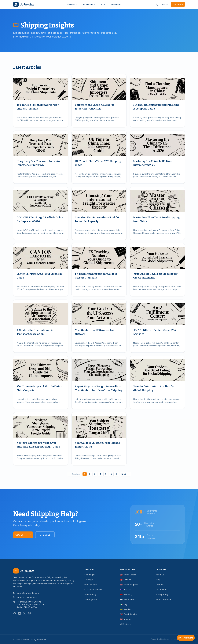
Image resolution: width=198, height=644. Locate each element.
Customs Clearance (93, 589)
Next (125, 474)
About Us (160, 575)
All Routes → (126, 624)
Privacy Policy (162, 594)
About (103, 4)
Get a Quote (23, 535)
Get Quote (178, 4)
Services (72, 4)
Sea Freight (90, 575)
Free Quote (186, 638)
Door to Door (91, 585)
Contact (165, 4)
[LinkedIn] (20, 613)
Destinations (89, 4)
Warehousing (90, 594)
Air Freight (89, 580)
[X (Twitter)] (24, 613)
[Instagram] (29, 613)
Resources (117, 4)
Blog (158, 580)
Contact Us (45, 535)
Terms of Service (163, 599)
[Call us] (157, 4)
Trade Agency (91, 599)
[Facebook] (15, 613)
